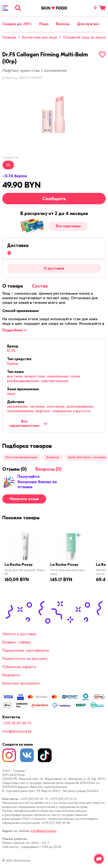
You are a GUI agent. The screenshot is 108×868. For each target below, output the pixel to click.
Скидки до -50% (17, 24)
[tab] (13, 286)
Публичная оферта (19, 667)
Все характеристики (28, 423)
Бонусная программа (21, 683)
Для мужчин (88, 24)
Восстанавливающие (21, 457)
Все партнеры (68, 226)
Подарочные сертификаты (26, 650)
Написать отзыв (24, 499)
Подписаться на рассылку (25, 659)
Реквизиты (11, 675)
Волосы (63, 24)
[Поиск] (18, 8)
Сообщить (54, 199)
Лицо (44, 24)
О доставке (54, 268)
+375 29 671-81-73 (17, 723)
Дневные (53, 457)
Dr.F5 (11, 351)
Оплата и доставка (19, 634)
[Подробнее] (15, 330)
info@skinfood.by (17, 732)
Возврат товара (16, 642)
